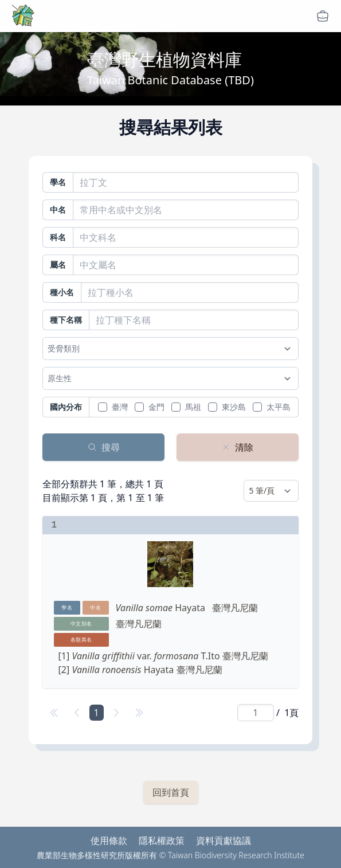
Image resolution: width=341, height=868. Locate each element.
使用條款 (109, 840)
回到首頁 (171, 792)
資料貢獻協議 (224, 840)
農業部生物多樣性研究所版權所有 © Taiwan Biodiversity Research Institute (170, 855)
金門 (156, 407)
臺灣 (120, 407)
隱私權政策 (162, 840)
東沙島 (234, 407)
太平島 (279, 407)
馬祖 (193, 407)
